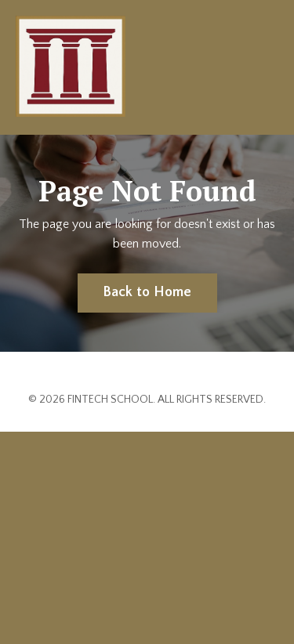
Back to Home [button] (147, 292)
